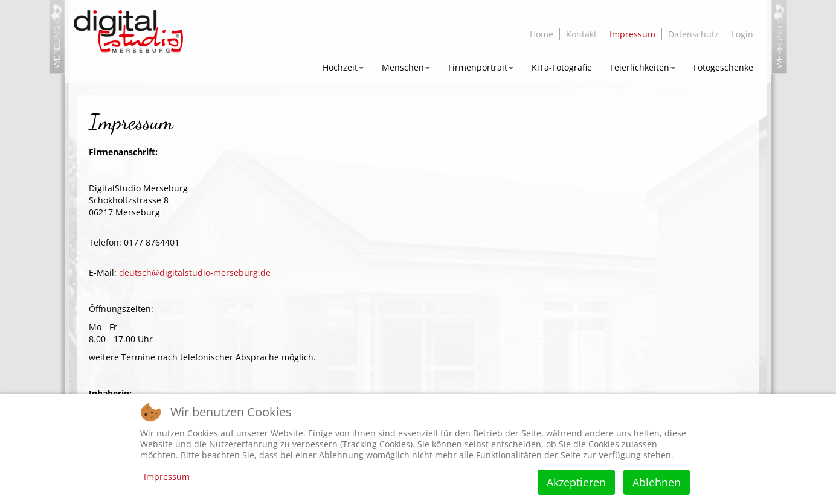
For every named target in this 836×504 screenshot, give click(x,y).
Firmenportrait (481, 67)
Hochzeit (343, 67)
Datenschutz (693, 34)
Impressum (632, 34)
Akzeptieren (576, 482)
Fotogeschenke (723, 67)
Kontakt (581, 34)
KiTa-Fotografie (562, 67)
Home (542, 34)
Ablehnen (657, 482)
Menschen (406, 67)
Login (742, 34)
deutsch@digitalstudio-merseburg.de (195, 273)
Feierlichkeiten (643, 67)
